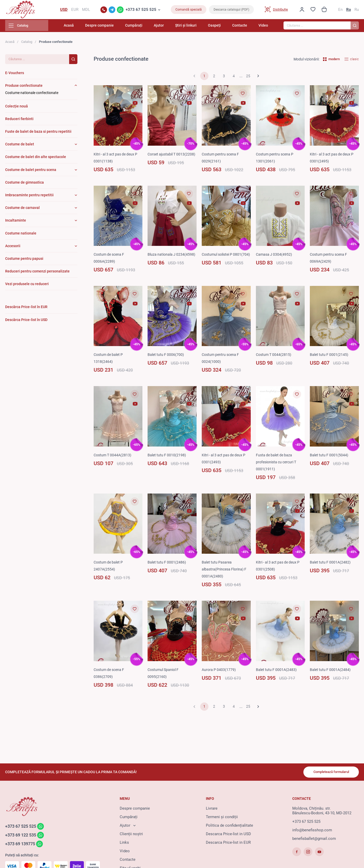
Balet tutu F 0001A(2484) (331, 671)
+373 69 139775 (22, 845)
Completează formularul (329, 773)
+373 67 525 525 (141, 10)
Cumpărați (147, 27)
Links (124, 843)
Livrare (212, 809)
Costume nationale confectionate (32, 95)
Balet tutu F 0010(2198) (167, 457)
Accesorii (13, 247)
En (340, 10)
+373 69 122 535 (22, 836)
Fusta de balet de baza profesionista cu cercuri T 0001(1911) (278, 464)
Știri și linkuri (194, 27)
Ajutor (170, 27)
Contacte (242, 27)
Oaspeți (220, 27)
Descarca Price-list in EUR (228, 843)
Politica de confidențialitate (229, 826)
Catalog (27, 43)
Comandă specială (189, 10)
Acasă (88, 27)
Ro (349, 10)
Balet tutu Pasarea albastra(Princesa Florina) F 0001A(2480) (225, 571)
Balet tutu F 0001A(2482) (331, 564)
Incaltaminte (16, 222)
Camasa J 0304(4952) (275, 256)
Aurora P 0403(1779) (219, 671)
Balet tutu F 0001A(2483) (277, 671)
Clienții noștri (131, 835)
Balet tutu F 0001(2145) (330, 356)
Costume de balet (20, 146)
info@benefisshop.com (312, 831)
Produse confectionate (24, 87)
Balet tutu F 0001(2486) (167, 564)
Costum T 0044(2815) (274, 356)
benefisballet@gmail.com (314, 840)
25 (248, 78)
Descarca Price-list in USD (228, 835)
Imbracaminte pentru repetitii (29, 197)
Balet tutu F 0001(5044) (330, 457)
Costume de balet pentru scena (31, 171)
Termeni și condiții (222, 818)
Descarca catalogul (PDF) (231, 10)
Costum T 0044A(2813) (114, 457)
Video (263, 27)
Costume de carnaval (22, 209)
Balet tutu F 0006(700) (166, 356)
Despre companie (116, 27)
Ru (357, 10)
